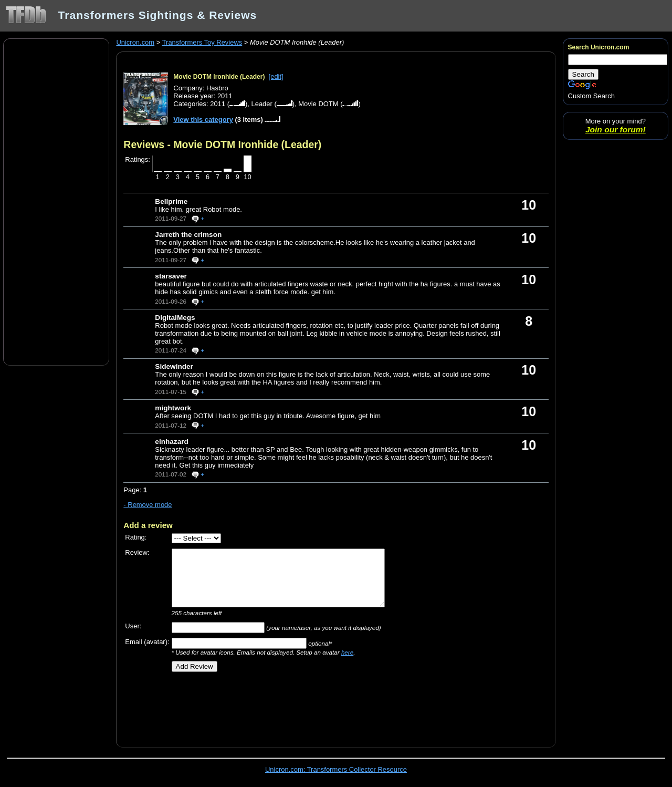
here (347, 652)
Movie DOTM (318, 104)
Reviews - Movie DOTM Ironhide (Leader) (222, 144)
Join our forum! (616, 130)
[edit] (276, 76)
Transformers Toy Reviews (202, 42)
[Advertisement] (56, 201)
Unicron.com (135, 42)
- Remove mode (148, 505)
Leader (261, 104)
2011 (218, 104)
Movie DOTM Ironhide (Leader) (219, 77)
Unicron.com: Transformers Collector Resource (336, 769)
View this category (203, 120)
